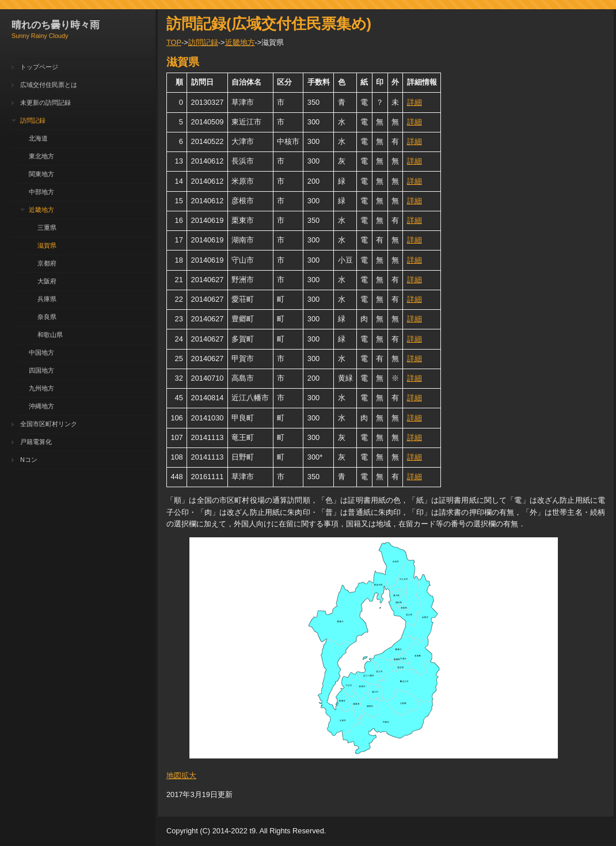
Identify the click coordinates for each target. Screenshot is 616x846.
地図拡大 (181, 775)
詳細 (415, 102)
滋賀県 (47, 245)
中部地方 (41, 192)
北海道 (38, 138)
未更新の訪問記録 (45, 103)
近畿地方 (41, 210)
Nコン (29, 460)
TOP (174, 42)
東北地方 (41, 156)
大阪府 (47, 281)
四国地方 (41, 370)
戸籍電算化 (36, 442)
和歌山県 (50, 335)
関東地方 (41, 174)
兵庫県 (47, 299)
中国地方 (41, 352)
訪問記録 (33, 120)
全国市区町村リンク (49, 424)
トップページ (39, 67)
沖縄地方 (41, 406)
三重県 (47, 227)
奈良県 (47, 317)
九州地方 (41, 388)
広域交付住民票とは (49, 85)
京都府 (47, 263)
